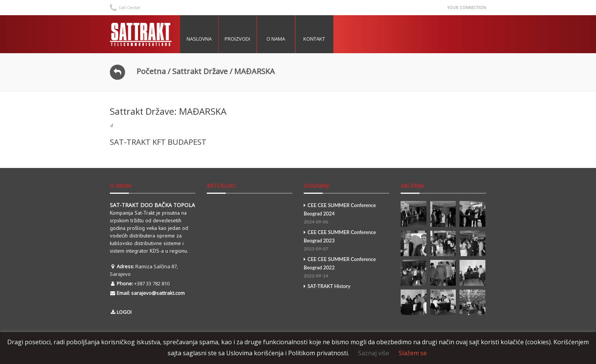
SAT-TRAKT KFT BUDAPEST (158, 142)
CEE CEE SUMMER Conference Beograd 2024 (346, 214)
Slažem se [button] (413, 353)
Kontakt (314, 39)
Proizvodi (237, 39)
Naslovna (199, 39)
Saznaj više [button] (374, 353)
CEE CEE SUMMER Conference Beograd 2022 (346, 268)
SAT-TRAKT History (327, 286)
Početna (151, 71)
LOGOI (124, 312)
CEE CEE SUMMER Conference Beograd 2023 (346, 241)
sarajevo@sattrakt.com (158, 293)
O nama (276, 39)
